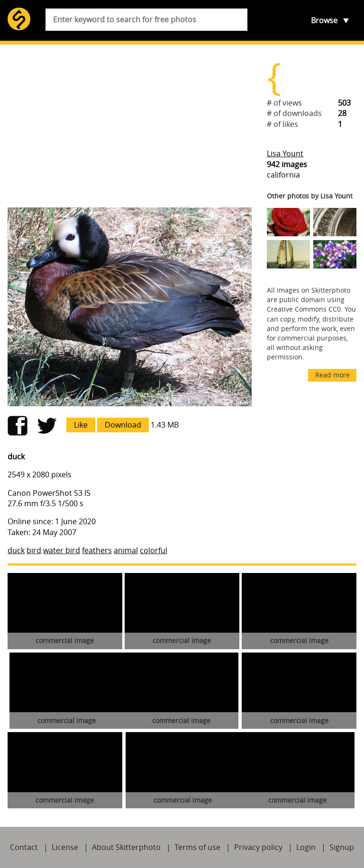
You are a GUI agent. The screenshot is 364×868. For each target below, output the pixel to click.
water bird (62, 550)
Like (81, 425)
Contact (24, 847)
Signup (342, 847)
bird (34, 550)
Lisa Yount (285, 153)
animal (126, 550)
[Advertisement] (130, 126)
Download (123, 425)
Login (306, 847)
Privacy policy (258, 847)
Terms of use (197, 847)
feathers (97, 550)
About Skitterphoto (126, 847)
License (65, 847)
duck (16, 550)
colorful (154, 550)
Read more (332, 375)
